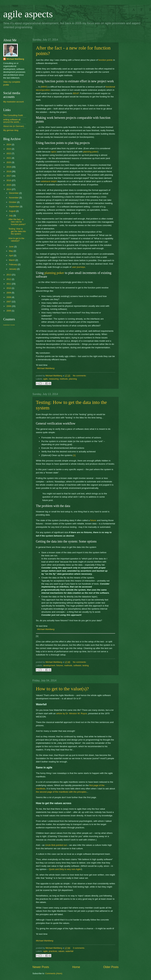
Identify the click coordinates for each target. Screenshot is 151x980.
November (14, 198)
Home (76, 967)
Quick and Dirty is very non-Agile (65, 869)
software (77, 665)
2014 (9, 189)
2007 (9, 302)
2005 (9, 311)
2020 (9, 162)
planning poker (91, 152)
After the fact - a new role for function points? (17, 222)
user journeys (79, 267)
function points (105, 60)
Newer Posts (41, 967)
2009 (9, 293)
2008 (9, 297)
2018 (9, 171)
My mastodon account (13, 102)
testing (86, 665)
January (13, 269)
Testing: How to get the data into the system (17, 231)
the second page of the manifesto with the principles (61, 792)
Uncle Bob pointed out (56, 845)
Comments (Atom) (54, 973)
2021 (9, 158)
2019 (9, 167)
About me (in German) (14, 126)
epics (54, 152)
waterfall (69, 951)
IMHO (44, 87)
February (13, 264)
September (14, 206)
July (11, 216)
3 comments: (79, 948)
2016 (9, 180)
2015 (9, 185)
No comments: (80, 376)
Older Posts (111, 967)
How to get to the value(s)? (62, 689)
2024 (9, 145)
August (13, 211)
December (14, 193)
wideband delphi (49, 181)
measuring (54, 379)
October (13, 202)
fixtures (60, 665)
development (49, 665)
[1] (74, 455)
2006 (9, 306)
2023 (9, 149)
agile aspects (28, 14)
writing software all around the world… (12, 121)
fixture (93, 520)
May (11, 251)
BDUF (76, 93)
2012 (9, 279)
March (12, 260)
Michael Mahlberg (46, 368)
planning (73, 379)
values (61, 951)
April (11, 256)
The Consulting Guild (13, 115)
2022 (9, 153)
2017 (9, 176)
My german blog (11, 130)
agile (45, 379)
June (12, 247)
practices (53, 951)
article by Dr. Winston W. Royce (72, 713)
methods (64, 379)
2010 (9, 288)
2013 (9, 275)
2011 (9, 284)
